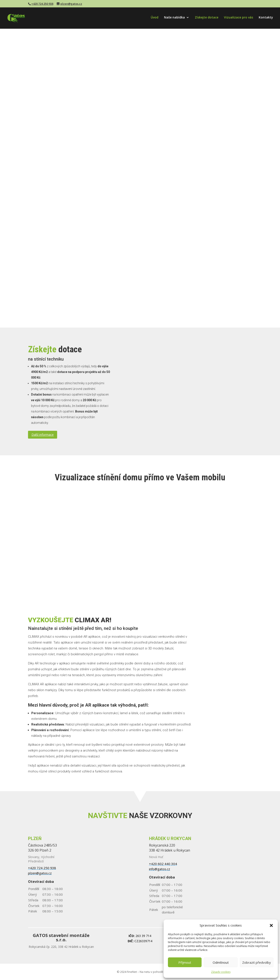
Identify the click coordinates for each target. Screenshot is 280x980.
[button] (271, 925)
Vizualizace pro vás (239, 18)
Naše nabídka (174, 18)
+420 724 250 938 (42, 4)
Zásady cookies (221, 972)
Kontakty (266, 18)
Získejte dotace (207, 18)
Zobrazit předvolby (257, 962)
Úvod (155, 18)
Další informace (43, 435)
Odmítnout (221, 962)
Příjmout (185, 962)
